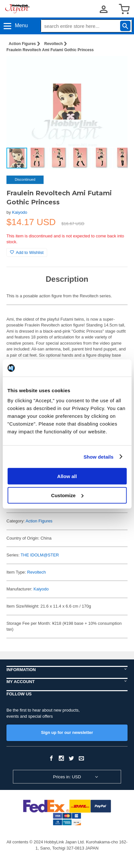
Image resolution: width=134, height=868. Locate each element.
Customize (67, 495)
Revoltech (53, 44)
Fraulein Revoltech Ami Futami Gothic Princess (50, 50)
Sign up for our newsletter (67, 732)
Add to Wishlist (27, 252)
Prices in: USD (67, 777)
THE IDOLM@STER (40, 555)
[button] (116, 68)
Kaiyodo (20, 212)
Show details (99, 457)
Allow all (67, 476)
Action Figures (22, 44)
